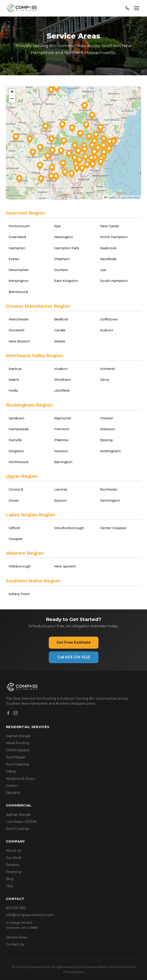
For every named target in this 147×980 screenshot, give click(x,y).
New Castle (109, 226)
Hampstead (18, 429)
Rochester (109, 489)
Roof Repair (16, 757)
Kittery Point (19, 594)
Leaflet (110, 198)
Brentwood (18, 292)
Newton (61, 451)
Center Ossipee (113, 528)
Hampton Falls (67, 248)
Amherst (108, 369)
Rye (57, 226)
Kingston (16, 451)
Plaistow (61, 440)
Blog (10, 879)
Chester (107, 418)
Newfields (108, 259)
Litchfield (62, 391)
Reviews (13, 865)
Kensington (18, 281)
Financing (14, 872)
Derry (105, 380)
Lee (103, 270)
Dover (14, 501)
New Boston (19, 341)
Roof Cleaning (17, 764)
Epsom (60, 501)
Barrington (63, 462)
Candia (60, 330)
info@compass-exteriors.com (30, 915)
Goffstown (109, 319)
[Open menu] (137, 8)
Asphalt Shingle (18, 736)
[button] (110, 142)
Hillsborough (20, 566)
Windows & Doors (20, 779)
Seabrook (108, 248)
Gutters (12, 786)
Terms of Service (122, 967)
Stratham (62, 259)
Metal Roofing (18, 743)
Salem (14, 380)
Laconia (61, 489)
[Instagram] (15, 714)
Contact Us (15, 944)
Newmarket (19, 270)
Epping (106, 440)
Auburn (107, 330)
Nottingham (110, 451)
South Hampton (114, 281)
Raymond (62, 418)
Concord (16, 489)
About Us (13, 850)
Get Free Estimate (74, 642)
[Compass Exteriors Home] (22, 8)
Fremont (62, 429)
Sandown (16, 418)
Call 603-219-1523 (74, 657)
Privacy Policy (74, 972)
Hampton (17, 248)
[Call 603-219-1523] (127, 8)
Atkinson (108, 429)
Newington (64, 237)
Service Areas (17, 937)
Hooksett (17, 330)
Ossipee (16, 539)
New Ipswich (65, 566)
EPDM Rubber (18, 750)
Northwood (18, 462)
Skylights (13, 793)
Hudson (61, 369)
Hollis (13, 391)
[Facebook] (8, 714)
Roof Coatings (18, 829)
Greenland (17, 237)
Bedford (61, 319)
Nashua (15, 369)
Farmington (110, 501)
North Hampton (114, 237)
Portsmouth (19, 226)
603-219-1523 (16, 908)
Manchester (19, 319)
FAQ (9, 886)
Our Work (14, 858)
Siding (11, 771)
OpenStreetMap (130, 198)
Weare (60, 341)
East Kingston (66, 281)
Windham (62, 380)
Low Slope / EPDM (21, 822)
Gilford (14, 528)
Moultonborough (69, 528)
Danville (15, 440)
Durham (61, 270)
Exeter (14, 259)
